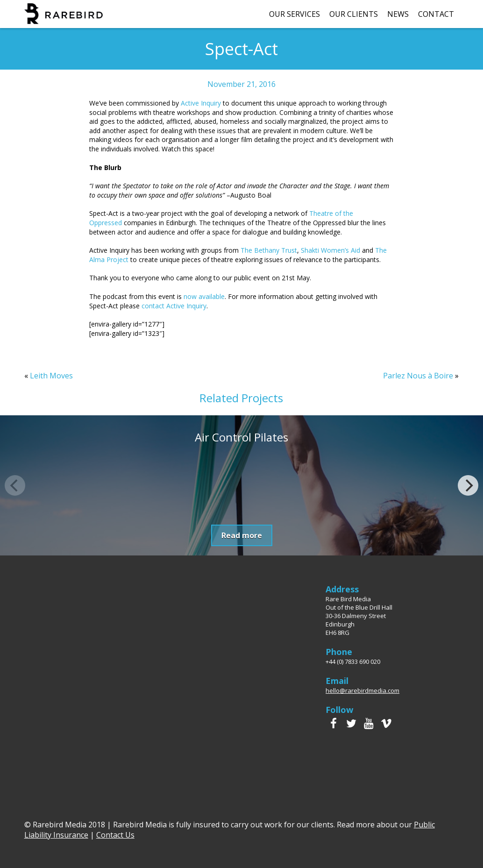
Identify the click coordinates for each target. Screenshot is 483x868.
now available (204, 296)
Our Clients (354, 14)
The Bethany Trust (269, 250)
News (398, 14)
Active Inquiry (201, 103)
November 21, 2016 (241, 84)
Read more (242, 535)
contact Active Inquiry (174, 306)
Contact (436, 14)
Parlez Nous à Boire (418, 376)
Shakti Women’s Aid (330, 250)
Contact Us (115, 835)
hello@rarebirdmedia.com (362, 690)
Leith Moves (51, 376)
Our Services (295, 14)
